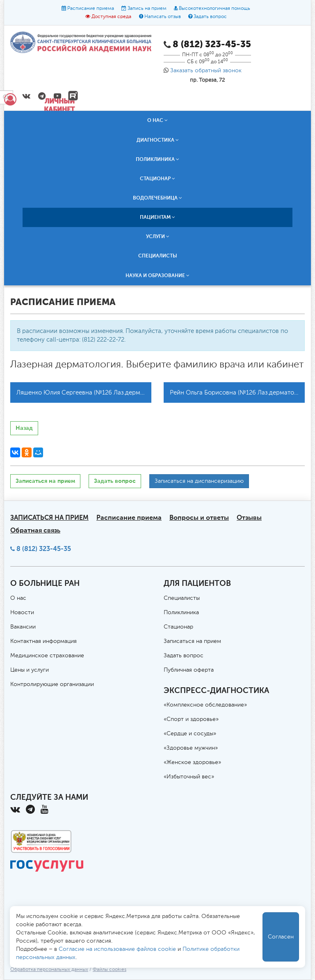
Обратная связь (35, 530)
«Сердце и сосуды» (190, 734)
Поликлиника (157, 159)
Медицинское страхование (47, 656)
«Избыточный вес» (189, 777)
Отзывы (249, 518)
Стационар (157, 179)
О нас (157, 120)
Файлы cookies (110, 970)
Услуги (158, 236)
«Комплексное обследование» (205, 705)
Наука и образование (157, 275)
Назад (24, 428)
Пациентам (157, 217)
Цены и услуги (30, 670)
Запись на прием (147, 9)
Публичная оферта (189, 670)
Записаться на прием (45, 481)
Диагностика (158, 140)
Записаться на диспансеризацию (199, 481)
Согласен (281, 937)
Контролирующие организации (52, 684)
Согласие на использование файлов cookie (117, 949)
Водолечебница (157, 198)
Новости (22, 613)
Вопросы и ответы (199, 518)
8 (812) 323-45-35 (44, 549)
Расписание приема (91, 9)
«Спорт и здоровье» (191, 719)
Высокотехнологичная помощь (215, 9)
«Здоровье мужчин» (191, 748)
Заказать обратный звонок (206, 71)
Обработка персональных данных (49, 970)
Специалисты (158, 256)
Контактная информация (43, 641)
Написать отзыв (163, 17)
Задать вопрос (210, 17)
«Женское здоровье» (192, 762)
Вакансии (23, 627)
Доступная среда (111, 17)
